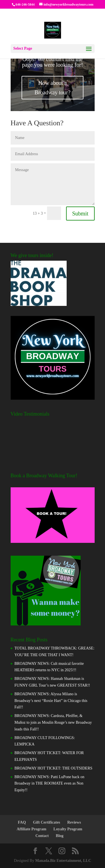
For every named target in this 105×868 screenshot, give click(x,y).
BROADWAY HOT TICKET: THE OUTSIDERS (53, 768)
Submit (80, 214)
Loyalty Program (68, 829)
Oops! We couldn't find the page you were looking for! (53, 62)
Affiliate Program (31, 829)
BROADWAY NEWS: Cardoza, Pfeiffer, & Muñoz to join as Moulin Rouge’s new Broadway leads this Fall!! (53, 722)
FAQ (22, 822)
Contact (42, 836)
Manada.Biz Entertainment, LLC (63, 861)
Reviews (74, 822)
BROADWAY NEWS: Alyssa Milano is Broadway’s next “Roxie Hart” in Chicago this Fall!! (51, 701)
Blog (60, 836)
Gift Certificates (47, 822)
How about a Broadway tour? (52, 88)
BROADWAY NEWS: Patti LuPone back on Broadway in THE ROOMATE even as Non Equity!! (50, 784)
